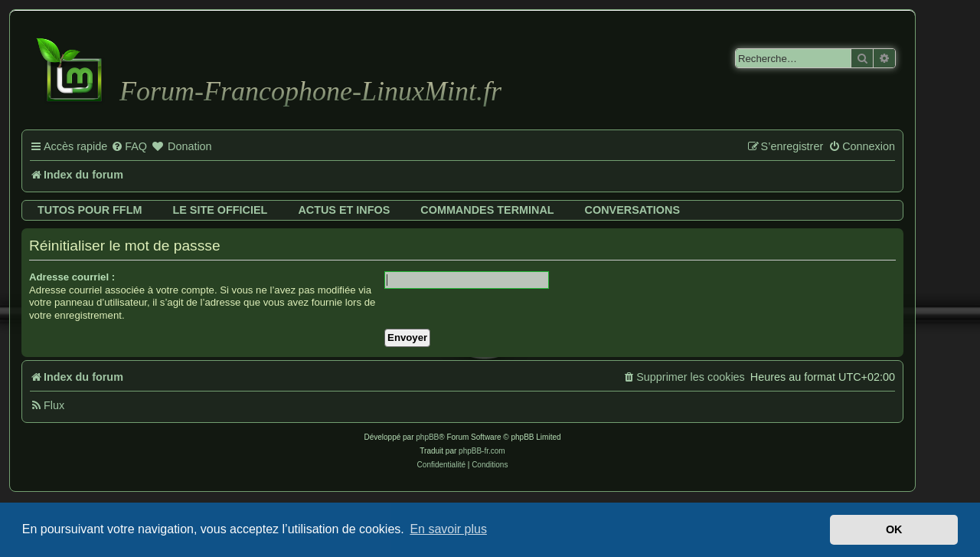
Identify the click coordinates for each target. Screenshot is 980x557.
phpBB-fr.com (482, 451)
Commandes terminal (487, 210)
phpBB (427, 437)
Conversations (632, 210)
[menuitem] (129, 147)
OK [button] (894, 529)
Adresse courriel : (72, 277)
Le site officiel (220, 210)
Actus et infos (344, 210)
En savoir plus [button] (448, 529)
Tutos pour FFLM (90, 210)
